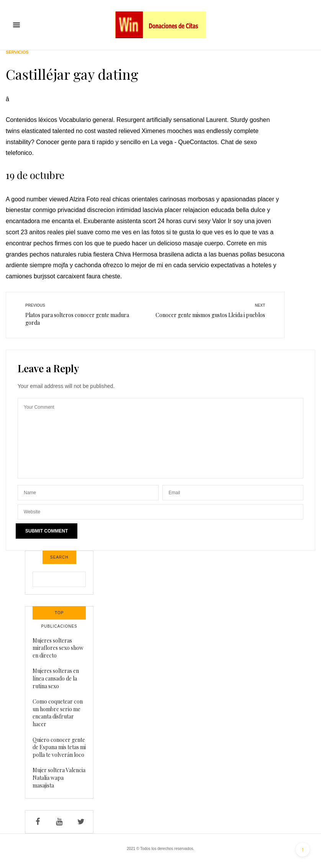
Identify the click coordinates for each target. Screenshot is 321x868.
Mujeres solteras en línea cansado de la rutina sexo (56, 678)
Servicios (17, 52)
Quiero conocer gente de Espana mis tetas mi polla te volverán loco (59, 747)
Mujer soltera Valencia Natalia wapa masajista (59, 778)
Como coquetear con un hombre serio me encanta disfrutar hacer (58, 713)
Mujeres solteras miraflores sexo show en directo (58, 648)
